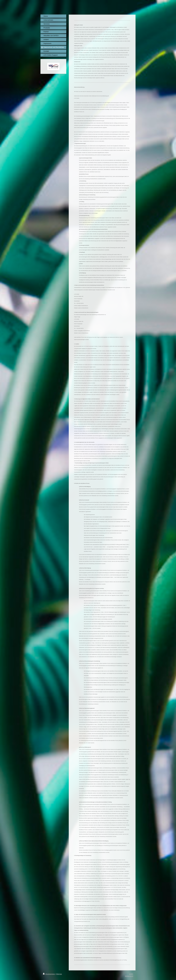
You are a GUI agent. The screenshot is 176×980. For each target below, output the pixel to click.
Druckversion (49, 974)
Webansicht (129, 976)
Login (131, 974)
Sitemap (59, 974)
